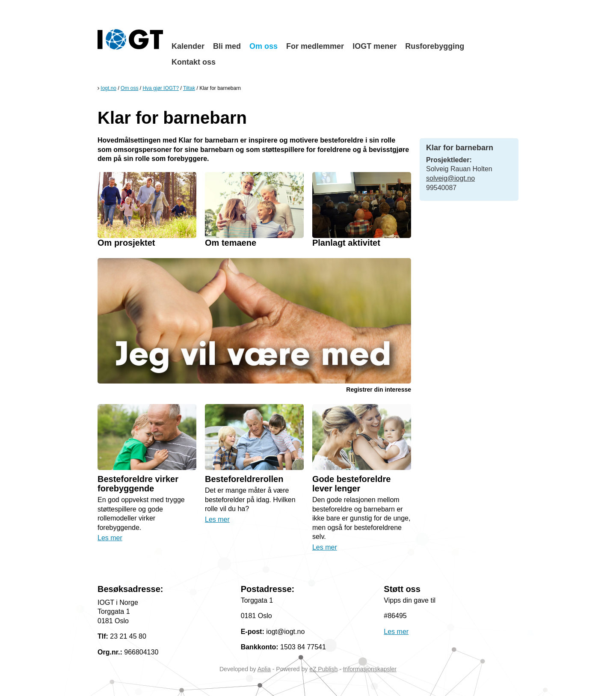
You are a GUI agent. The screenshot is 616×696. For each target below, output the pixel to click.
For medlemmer (315, 46)
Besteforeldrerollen (244, 479)
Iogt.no (108, 88)
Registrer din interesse (379, 390)
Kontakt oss (194, 62)
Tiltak (189, 88)
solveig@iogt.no (450, 178)
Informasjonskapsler (370, 669)
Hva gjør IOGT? (161, 88)
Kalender (188, 46)
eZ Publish (323, 669)
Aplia (264, 669)
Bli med (227, 46)
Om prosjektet (126, 243)
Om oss (264, 46)
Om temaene (231, 243)
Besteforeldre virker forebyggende (138, 484)
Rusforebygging (435, 46)
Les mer (110, 538)
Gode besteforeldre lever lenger (351, 484)
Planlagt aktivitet (346, 243)
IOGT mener (375, 46)
